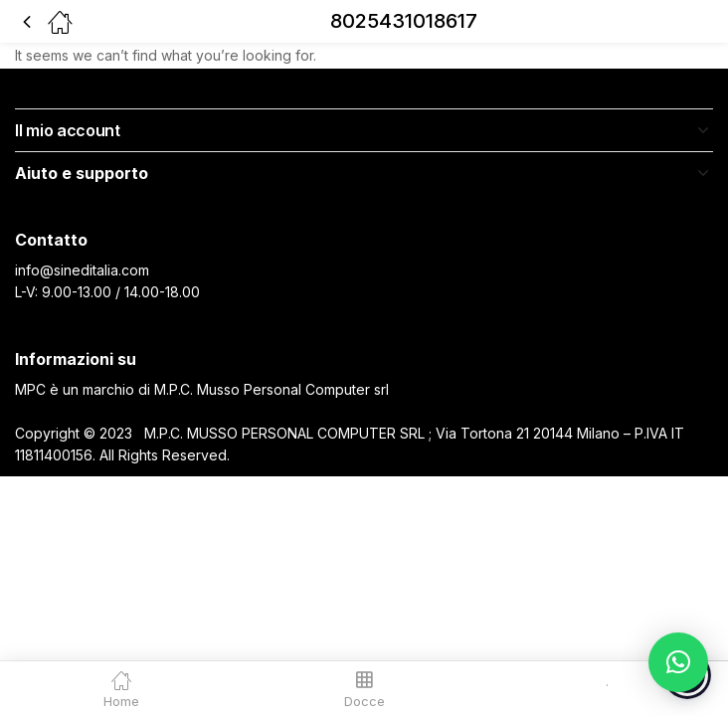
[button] (678, 662)
